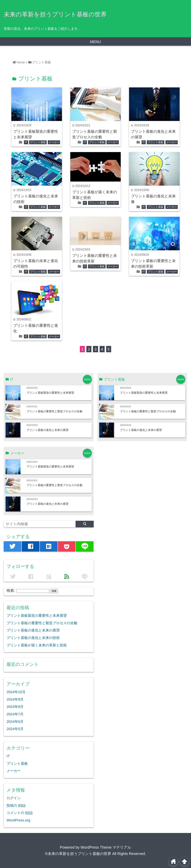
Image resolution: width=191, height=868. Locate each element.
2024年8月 (15, 707)
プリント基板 (38, 142)
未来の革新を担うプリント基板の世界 (55, 14)
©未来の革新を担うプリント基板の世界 (78, 854)
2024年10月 (16, 692)
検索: (11, 590)
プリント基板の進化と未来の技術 (33, 638)
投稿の (16, 805)
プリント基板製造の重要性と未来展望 (50, 393)
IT (26, 142)
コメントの (19, 813)
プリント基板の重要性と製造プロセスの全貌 (54, 411)
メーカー (54, 142)
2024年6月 (15, 722)
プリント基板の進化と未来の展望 (47, 430)
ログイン (14, 798)
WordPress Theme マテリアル (106, 847)
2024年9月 (15, 699)
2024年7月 (15, 714)
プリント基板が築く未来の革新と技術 (37, 645)
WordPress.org (18, 820)
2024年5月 (15, 729)
